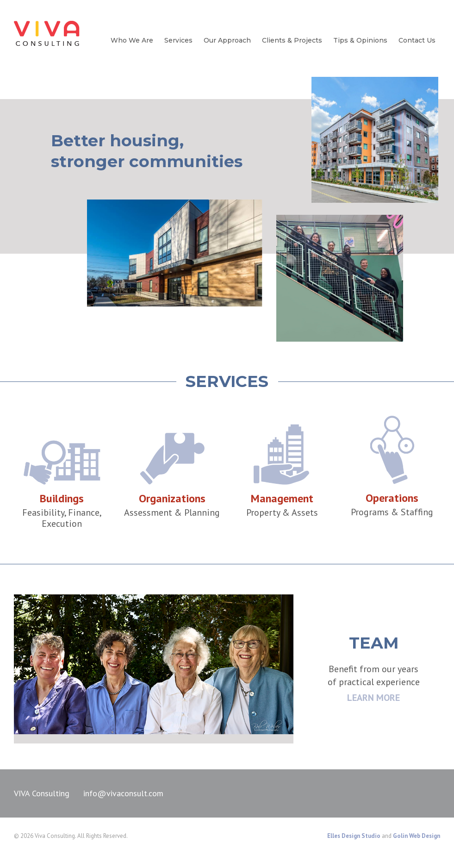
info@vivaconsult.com (123, 793)
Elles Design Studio (354, 836)
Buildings (62, 498)
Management (282, 498)
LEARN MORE (373, 698)
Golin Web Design (417, 836)
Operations (392, 498)
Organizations (172, 498)
